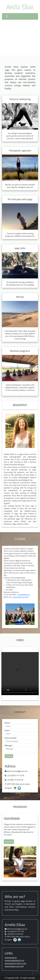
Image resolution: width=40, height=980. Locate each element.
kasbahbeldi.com (24, 595)
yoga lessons (27, 901)
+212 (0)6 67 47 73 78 (15, 776)
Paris (11, 907)
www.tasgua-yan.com (21, 597)
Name (8, 723)
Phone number (11, 738)
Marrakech (31, 904)
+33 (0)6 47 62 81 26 (15, 780)
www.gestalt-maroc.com (15, 963)
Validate (9, 756)
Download (9, 842)
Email (7, 730)
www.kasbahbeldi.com (14, 961)
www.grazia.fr (11, 958)
